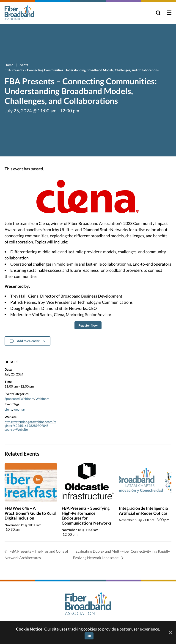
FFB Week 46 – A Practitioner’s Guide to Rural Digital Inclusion (30, 513)
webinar (19, 409)
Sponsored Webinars (19, 399)
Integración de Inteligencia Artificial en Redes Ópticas (143, 511)
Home (9, 65)
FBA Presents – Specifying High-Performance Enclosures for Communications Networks (87, 516)
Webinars (42, 399)
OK (89, 636)
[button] (88, 325)
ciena (8, 409)
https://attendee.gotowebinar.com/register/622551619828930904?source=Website (30, 426)
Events (24, 65)
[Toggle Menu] (169, 13)
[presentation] (31, 483)
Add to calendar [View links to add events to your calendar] (28, 341)
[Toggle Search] (158, 13)
